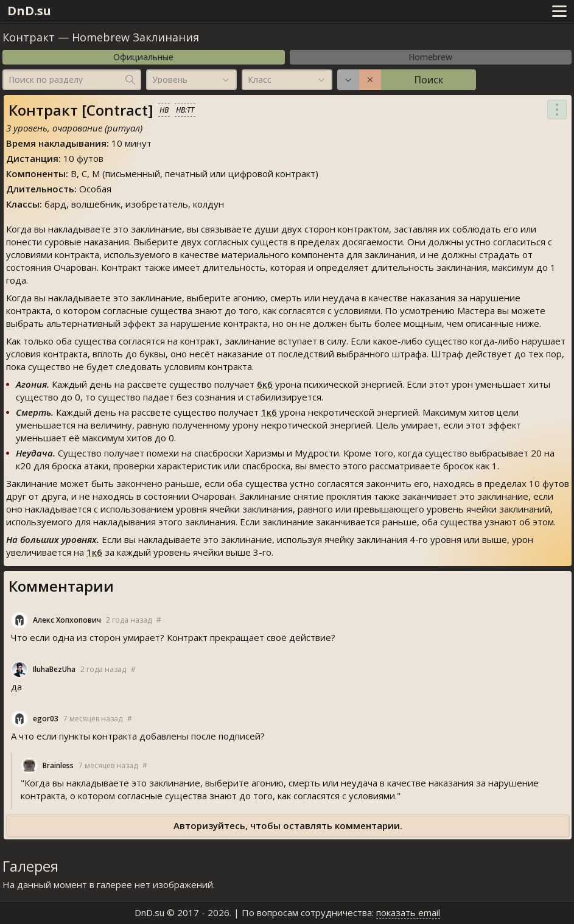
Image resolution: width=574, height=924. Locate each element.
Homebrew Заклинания (135, 37)
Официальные (143, 57)
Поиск (429, 80)
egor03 (46, 719)
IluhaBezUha (54, 669)
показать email (408, 912)
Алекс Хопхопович (67, 620)
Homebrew (430, 57)
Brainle (58, 765)
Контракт (29, 37)
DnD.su (29, 11)
